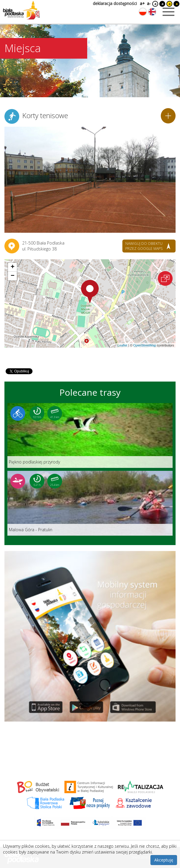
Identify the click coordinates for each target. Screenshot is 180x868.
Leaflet (123, 345)
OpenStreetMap (145, 345)
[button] (90, 292)
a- (149, 3)
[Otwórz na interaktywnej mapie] (165, 278)
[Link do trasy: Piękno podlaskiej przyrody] (90, 435)
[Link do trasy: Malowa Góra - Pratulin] (90, 503)
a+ (142, 3)
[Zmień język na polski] (143, 12)
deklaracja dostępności (115, 3)
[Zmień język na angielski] (152, 12)
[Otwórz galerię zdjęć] (90, 180)
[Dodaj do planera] (168, 116)
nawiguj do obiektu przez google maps (144, 246)
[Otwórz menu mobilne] (168, 12)
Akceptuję (164, 860)
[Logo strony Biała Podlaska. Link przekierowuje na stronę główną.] (21, 10)
